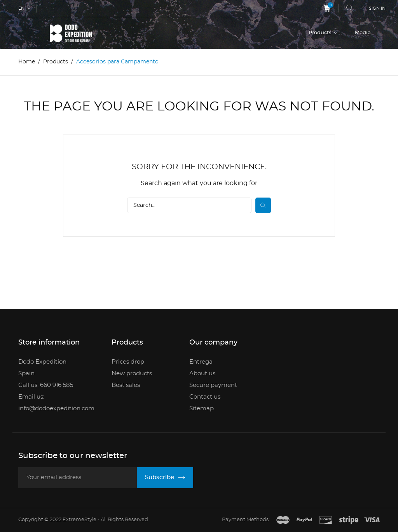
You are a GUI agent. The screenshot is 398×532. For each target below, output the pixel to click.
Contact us (205, 397)
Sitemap (202, 409)
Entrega (201, 362)
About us (202, 374)
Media (363, 33)
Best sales (126, 385)
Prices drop (128, 362)
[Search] (189, 205)
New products (132, 374)
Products (321, 33)
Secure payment (213, 385)
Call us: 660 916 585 (46, 385)
